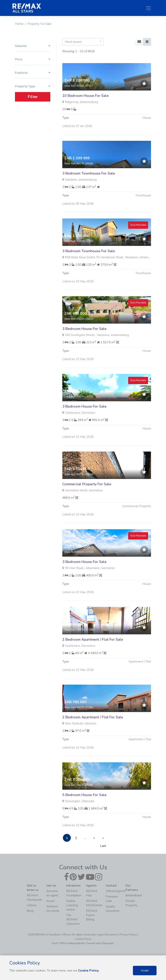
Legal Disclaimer (107, 935)
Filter (33, 97)
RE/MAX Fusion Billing (92, 915)
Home (19, 24)
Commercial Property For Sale (87, 503)
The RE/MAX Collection (73, 919)
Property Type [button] (33, 86)
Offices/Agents (116, 891)
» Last (103, 839)
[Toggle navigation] (148, 8)
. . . (85, 838)
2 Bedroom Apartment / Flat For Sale (93, 659)
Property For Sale (39, 24)
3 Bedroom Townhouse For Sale (89, 173)
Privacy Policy (128, 935)
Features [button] (33, 73)
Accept (145, 971)
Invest (51, 901)
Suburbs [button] (33, 46)
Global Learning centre (72, 905)
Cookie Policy (83, 939)
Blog (30, 911)
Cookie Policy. (89, 971)
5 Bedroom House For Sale (84, 814)
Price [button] (33, 59)
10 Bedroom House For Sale (85, 96)
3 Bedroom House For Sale (84, 348)
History (32, 905)
